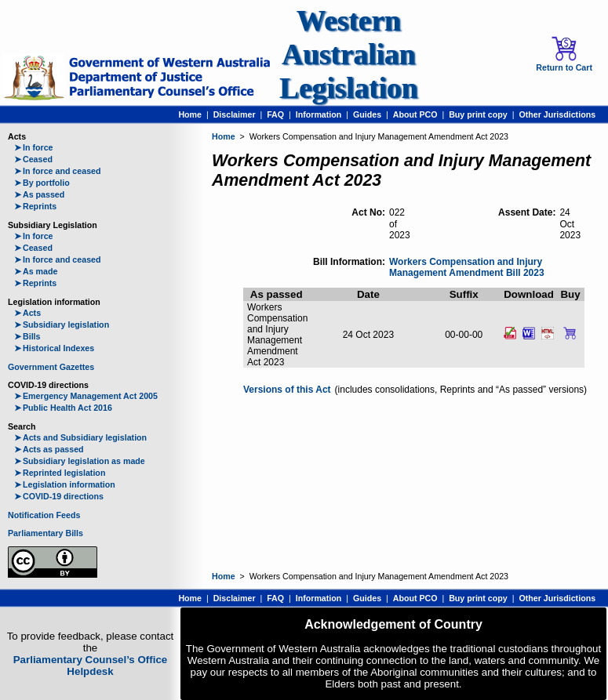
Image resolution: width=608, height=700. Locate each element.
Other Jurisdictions (557, 114)
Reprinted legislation (60, 473)
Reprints (35, 206)
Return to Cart (564, 54)
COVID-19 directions (59, 496)
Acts (27, 313)
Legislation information (65, 484)
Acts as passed (49, 449)
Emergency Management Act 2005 (86, 396)
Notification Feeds (44, 515)
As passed (39, 194)
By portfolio (42, 183)
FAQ (275, 114)
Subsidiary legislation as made (80, 461)
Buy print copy (478, 114)
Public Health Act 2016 (63, 408)
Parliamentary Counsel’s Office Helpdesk (91, 666)
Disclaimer (235, 114)
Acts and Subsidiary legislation (80, 437)
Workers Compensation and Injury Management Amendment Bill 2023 (467, 268)
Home (190, 114)
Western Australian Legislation (348, 54)
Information (319, 114)
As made (36, 271)
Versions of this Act (287, 390)
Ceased (33, 159)
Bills (27, 336)
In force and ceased (58, 171)
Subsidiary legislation (62, 325)
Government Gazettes (51, 367)
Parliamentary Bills (46, 533)
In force (34, 147)
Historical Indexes (54, 348)
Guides (367, 114)
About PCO (415, 114)
